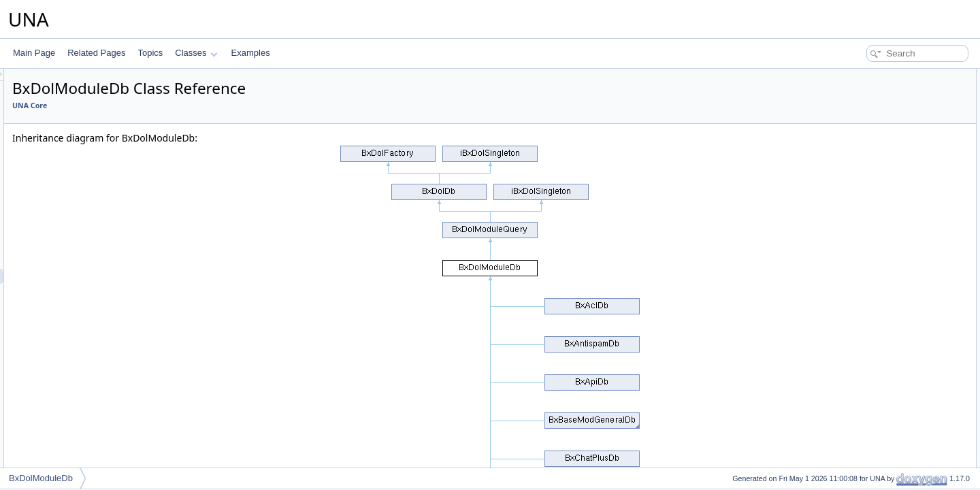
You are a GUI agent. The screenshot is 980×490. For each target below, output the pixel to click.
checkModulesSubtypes (882, 421)
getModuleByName (874, 151)
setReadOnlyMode (873, 436)
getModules (860, 301)
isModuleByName (871, 241)
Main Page (34, 53)
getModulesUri (865, 376)
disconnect (859, 465)
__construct (860, 91)
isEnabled (857, 271)
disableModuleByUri (876, 196)
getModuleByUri (868, 166)
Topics (150, 53)
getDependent (865, 391)
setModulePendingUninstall (888, 211)
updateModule (865, 406)
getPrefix (855, 106)
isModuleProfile (867, 361)
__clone (853, 121)
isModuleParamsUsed (879, 256)
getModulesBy (865, 316)
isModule (855, 226)
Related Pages (96, 53)
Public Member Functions (874, 76)
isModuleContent (870, 331)
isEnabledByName (873, 286)
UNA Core (200, 105)
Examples (251, 53)
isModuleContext (869, 346)
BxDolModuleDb (41, 478)
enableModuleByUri (875, 181)
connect (853, 451)
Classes (196, 53)
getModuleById (866, 136)
